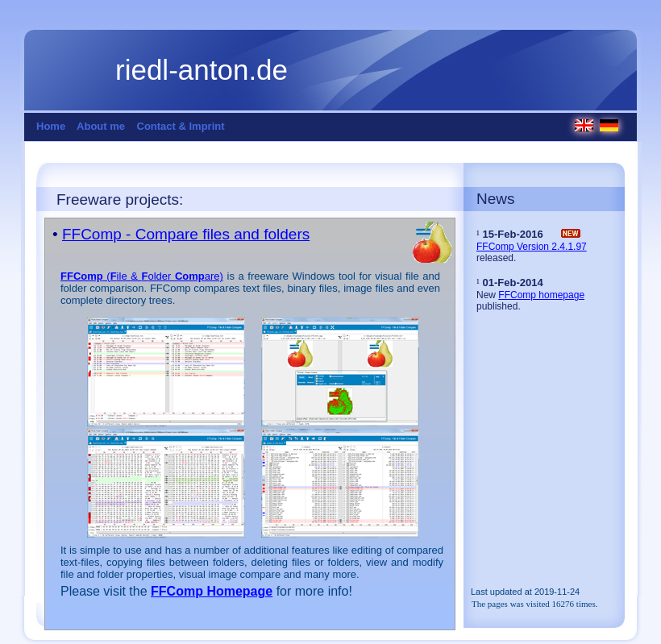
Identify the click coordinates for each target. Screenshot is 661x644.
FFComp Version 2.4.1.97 (532, 247)
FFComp (82, 276)
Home (51, 126)
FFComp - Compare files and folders (186, 234)
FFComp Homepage (212, 591)
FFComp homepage (541, 295)
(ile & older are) (163, 276)
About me (101, 126)
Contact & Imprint (181, 126)
